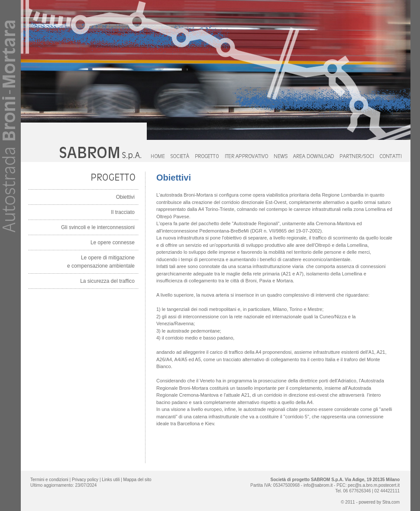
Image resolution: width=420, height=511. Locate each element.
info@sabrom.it (318, 485)
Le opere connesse (113, 243)
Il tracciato (123, 212)
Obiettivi (125, 197)
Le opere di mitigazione (108, 258)
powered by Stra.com (380, 502)
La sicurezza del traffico (107, 281)
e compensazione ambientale (101, 266)
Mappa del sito (137, 480)
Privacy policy (85, 480)
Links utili (111, 480)
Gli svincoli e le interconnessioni (98, 227)
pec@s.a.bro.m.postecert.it (374, 485)
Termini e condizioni (49, 480)
